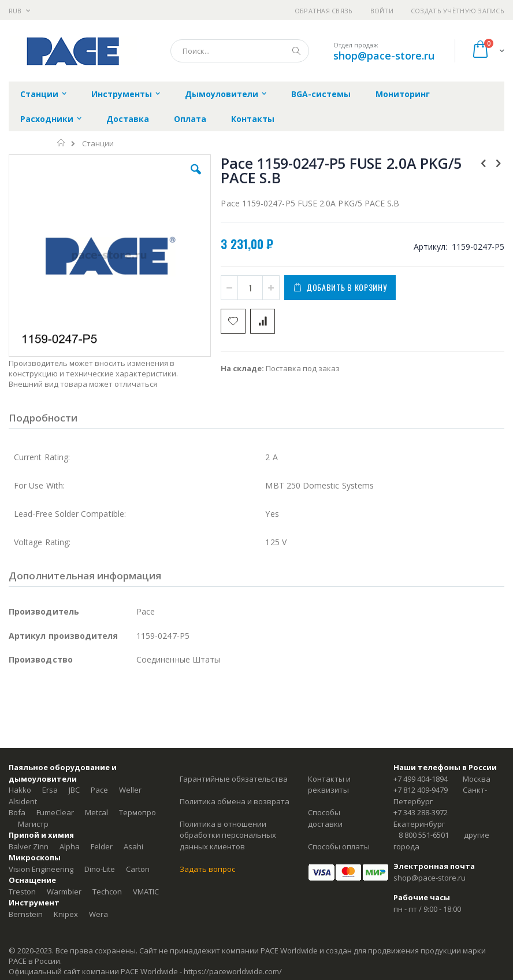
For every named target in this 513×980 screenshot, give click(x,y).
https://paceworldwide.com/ (233, 971)
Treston (22, 892)
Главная (62, 143)
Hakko (20, 790)
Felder (102, 846)
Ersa (50, 790)
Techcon (107, 892)
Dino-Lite (100, 869)
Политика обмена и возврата (235, 801)
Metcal (96, 812)
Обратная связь (324, 11)
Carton (138, 869)
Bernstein (26, 914)
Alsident (23, 801)
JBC (74, 790)
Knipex (66, 914)
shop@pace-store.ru (384, 56)
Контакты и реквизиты (329, 785)
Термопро (137, 812)
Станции (98, 144)
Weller (130, 790)
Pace (99, 790)
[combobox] (240, 51)
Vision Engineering (41, 869)
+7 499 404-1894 (421, 779)
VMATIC (146, 892)
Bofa (17, 812)
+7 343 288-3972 (421, 812)
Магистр (33, 824)
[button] (196, 178)
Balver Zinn (29, 846)
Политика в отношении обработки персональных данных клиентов (228, 835)
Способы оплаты (339, 846)
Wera (98, 914)
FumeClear (55, 812)
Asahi (133, 846)
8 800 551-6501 (424, 835)
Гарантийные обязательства (234, 779)
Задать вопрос (207, 869)
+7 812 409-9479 (421, 790)
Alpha (70, 846)
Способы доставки (325, 818)
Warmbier (64, 892)
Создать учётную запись (458, 11)
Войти (382, 11)
